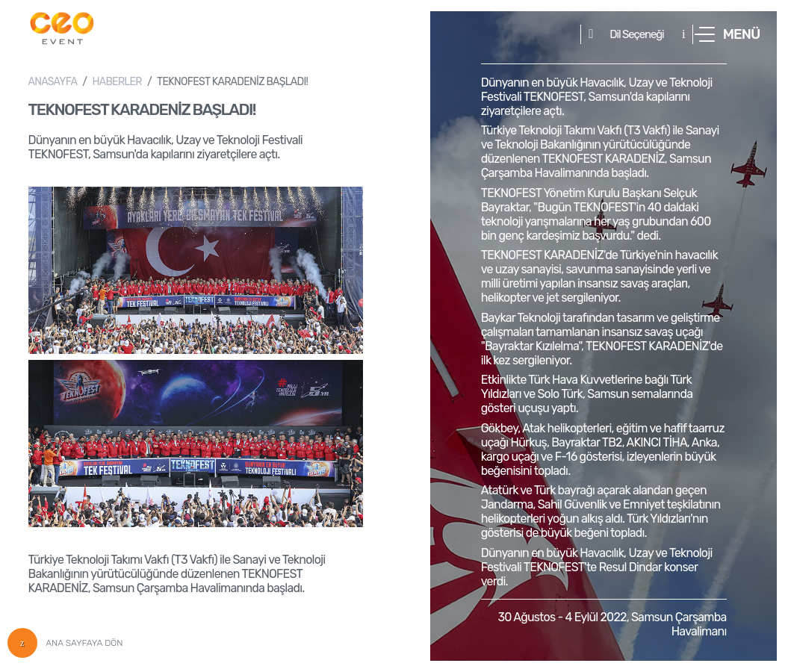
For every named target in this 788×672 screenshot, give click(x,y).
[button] (727, 34)
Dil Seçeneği (636, 34)
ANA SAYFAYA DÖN (65, 643)
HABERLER (117, 82)
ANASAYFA (53, 82)
